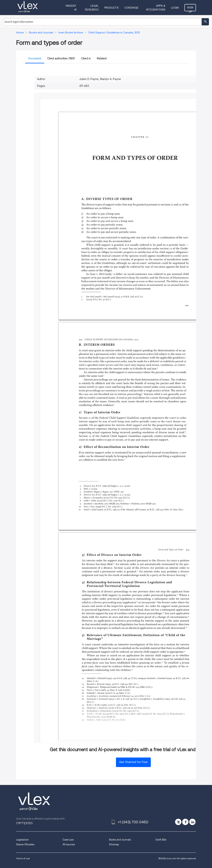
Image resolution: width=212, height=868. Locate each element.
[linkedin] (192, 822)
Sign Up (190, 9)
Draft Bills (161, 840)
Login (175, 8)
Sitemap (114, 844)
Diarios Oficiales (25, 844)
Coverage (131, 8)
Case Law (68, 840)
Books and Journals (120, 840)
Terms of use (23, 858)
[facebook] (185, 822)
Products (111, 8)
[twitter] (178, 822)
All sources (69, 844)
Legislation (22, 840)
